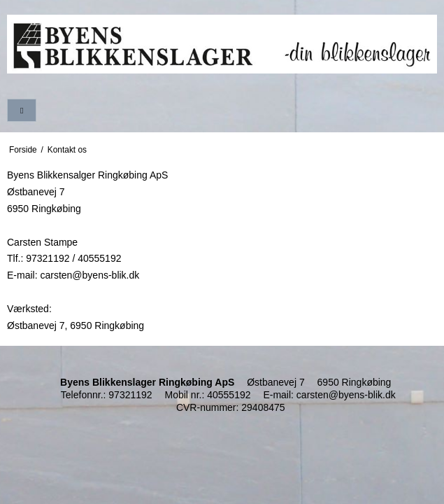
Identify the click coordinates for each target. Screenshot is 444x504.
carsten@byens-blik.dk (346, 395)
